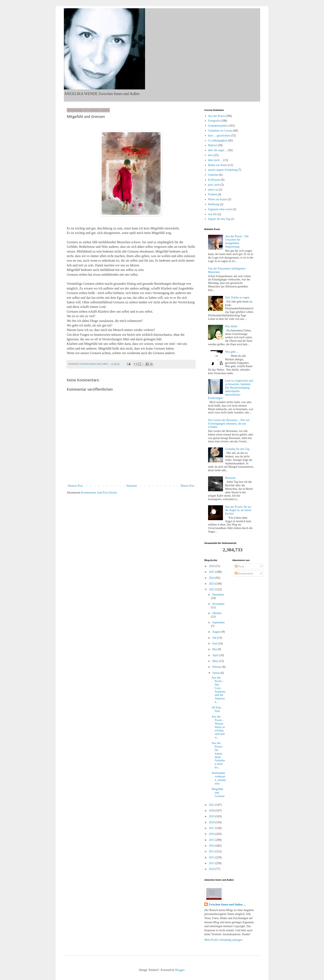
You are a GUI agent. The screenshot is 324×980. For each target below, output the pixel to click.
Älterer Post (187, 486)
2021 (212, 805)
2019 (212, 816)
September (218, 622)
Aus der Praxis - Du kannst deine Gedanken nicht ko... (218, 755)
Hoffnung (214, 204)
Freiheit (213, 194)
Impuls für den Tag (219, 219)
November (218, 604)
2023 (212, 584)
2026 (212, 566)
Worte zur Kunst (218, 199)
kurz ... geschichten (219, 136)
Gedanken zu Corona (220, 131)
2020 (212, 811)
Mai (215, 649)
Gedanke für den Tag (237, 449)
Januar (216, 673)
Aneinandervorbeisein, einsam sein (219, 778)
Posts (240, 567)
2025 (212, 572)
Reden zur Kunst (218, 165)
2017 (212, 828)
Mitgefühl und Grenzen (218, 793)
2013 (212, 851)
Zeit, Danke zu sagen (237, 297)
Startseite (132, 486)
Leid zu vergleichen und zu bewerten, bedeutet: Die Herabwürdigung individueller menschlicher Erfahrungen (231, 389)
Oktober (217, 613)
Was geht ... (232, 352)
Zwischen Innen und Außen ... (227, 905)
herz (211, 155)
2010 (212, 869)
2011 (212, 863)
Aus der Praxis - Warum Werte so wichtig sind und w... (218, 727)
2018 (212, 822)
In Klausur (214, 180)
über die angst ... (218, 150)
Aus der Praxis (217, 116)
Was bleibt (231, 326)
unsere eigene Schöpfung (223, 170)
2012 (212, 857)
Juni (215, 644)
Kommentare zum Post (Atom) (99, 493)
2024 (212, 578)
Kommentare (244, 574)
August (217, 632)
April (216, 655)
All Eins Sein (216, 709)
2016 (212, 834)
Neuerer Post (75, 486)
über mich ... (215, 160)
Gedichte (213, 175)
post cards (214, 185)
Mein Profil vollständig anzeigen (223, 940)
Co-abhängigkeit (218, 141)
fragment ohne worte (220, 209)
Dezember (218, 595)
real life (213, 214)
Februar (217, 667)
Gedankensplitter (218, 126)
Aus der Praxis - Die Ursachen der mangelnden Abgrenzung (237, 241)
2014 (212, 846)
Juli (215, 638)
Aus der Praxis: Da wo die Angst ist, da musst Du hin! (238, 510)
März (216, 661)
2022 (212, 589)
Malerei (213, 145)
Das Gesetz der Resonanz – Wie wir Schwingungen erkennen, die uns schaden (229, 424)
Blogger (180, 970)
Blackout (230, 478)
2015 (212, 840)
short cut (213, 190)
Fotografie (214, 121)
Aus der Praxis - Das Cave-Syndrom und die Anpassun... (218, 690)
